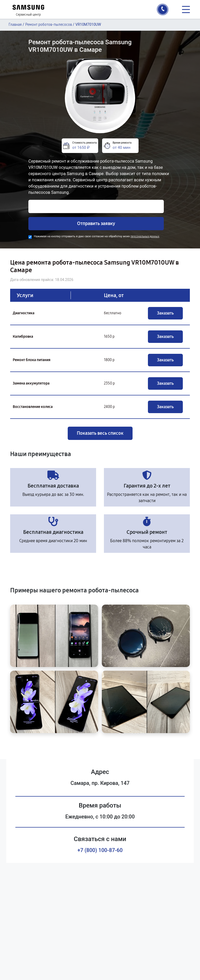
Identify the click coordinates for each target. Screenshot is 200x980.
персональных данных (145, 236)
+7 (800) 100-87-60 (100, 850)
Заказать (165, 313)
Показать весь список (100, 433)
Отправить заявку (96, 223)
